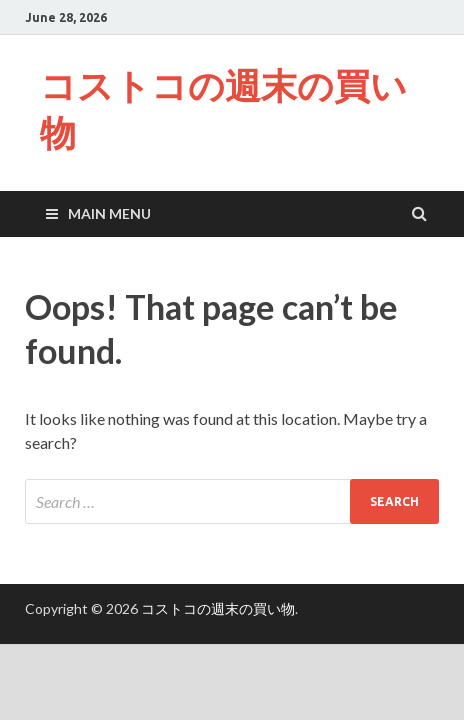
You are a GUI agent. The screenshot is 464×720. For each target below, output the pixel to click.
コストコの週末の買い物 (223, 109)
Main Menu (109, 213)
